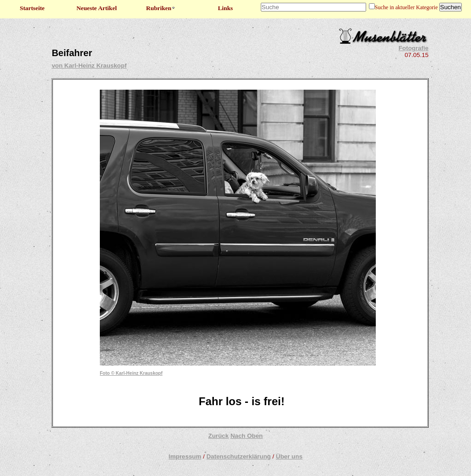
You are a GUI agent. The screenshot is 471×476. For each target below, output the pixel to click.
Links (226, 8)
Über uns (289, 456)
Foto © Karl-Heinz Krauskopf (131, 373)
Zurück (218, 436)
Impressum (185, 456)
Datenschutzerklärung (239, 456)
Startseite (32, 8)
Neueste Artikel (97, 8)
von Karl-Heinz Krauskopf (89, 66)
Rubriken (161, 8)
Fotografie (413, 48)
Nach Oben (247, 436)
